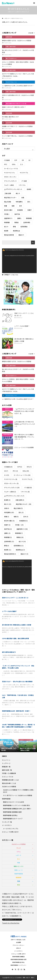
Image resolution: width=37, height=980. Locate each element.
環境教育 (19, 877)
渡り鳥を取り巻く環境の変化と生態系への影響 (17, 625)
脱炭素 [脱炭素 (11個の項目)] (6, 231)
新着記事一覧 (6, 767)
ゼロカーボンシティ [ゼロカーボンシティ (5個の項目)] (10, 177)
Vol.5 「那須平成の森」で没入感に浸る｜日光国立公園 (18, 696)
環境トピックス (19, 866)
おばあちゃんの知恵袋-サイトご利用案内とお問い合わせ (19, 791)
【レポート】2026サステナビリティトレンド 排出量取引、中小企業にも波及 (18, 667)
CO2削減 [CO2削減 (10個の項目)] (7, 160)
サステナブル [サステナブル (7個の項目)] (24, 173)
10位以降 (31, 33)
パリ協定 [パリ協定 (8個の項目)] (24, 181)
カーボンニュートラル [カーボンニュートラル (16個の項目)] (11, 169)
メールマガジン (7, 825)
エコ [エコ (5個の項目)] (22, 164)
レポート (19, 855)
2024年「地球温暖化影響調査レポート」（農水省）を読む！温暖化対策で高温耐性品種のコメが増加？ (18, 726)
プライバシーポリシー (18, 945)
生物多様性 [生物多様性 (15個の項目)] (27, 222)
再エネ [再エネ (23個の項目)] (18, 193)
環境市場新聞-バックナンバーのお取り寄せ (16, 805)
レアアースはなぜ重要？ (10, 611)
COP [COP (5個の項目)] (16, 160)
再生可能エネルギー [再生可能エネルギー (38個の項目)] (10, 198)
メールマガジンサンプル (11, 829)
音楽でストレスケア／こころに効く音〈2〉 (16, 598)
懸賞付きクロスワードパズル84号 (14, 802)
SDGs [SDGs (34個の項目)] (14, 164)
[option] (9, 746)
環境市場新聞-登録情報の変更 (12, 812)
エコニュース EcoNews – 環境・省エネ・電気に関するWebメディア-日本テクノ (18, 591)
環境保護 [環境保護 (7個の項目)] (29, 218)
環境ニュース (18, 870)
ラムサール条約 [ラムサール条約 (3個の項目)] (9, 185)
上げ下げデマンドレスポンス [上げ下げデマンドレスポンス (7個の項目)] (13, 189)
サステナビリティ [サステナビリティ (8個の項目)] (10, 173)
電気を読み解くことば (9, 783)
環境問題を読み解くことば (10, 780)
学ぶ (19, 859)
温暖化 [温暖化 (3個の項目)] (19, 218)
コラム (19, 852)
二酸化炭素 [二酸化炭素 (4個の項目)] (8, 193)
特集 (19, 863)
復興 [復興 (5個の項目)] (13, 206)
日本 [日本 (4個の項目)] (21, 206)
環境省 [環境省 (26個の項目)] (16, 222)
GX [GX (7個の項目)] (29, 160)
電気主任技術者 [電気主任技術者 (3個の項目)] (9, 235)
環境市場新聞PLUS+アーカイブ (13, 819)
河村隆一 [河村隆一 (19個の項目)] (7, 214)
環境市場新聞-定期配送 (18, 957)
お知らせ (18, 948)
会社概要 (18, 942)
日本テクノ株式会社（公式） (18, 940)
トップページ (6, 763)
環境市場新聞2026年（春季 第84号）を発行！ (16, 711)
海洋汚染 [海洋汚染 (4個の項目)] (17, 214)
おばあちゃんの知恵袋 (9, 787)
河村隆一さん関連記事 (9, 773)
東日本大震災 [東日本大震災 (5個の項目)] (8, 210)
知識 (19, 881)
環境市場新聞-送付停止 (10, 815)
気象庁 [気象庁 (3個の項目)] (30, 210)
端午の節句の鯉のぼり (9, 652)
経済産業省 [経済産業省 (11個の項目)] (24, 227)
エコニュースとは (8, 777)
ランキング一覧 (7, 822)
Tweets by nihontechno (11, 923)
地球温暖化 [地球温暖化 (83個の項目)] (19, 202)
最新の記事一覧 (7, 770)
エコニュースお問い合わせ (10, 832)
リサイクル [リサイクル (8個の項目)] (22, 185)
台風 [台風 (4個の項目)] (23, 198)
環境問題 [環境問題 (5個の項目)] (7, 222)
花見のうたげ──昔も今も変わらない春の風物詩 (17, 682)
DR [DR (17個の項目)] (23, 160)
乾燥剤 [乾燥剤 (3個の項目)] (29, 189)
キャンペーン (6, 760)
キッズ (19, 848)
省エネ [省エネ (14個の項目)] (6, 227)
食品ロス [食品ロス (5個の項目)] (21, 235)
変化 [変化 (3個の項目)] (29, 202)
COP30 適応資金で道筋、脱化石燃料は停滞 (15, 638)
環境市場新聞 (6, 799)
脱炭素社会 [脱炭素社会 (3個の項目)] (16, 231)
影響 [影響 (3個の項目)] (6, 206)
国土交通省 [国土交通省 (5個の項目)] (8, 202)
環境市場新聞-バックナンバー (18, 965)
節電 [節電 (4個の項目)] (14, 227)
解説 (19, 885)
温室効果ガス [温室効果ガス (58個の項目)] (8, 218)
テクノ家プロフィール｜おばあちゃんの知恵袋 (18, 795)
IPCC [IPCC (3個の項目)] (6, 164)
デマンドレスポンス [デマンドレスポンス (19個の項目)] (10, 181)
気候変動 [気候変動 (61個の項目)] (20, 210)
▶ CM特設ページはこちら (10, 275)
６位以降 (31, 354)
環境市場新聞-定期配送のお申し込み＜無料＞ (17, 809)
